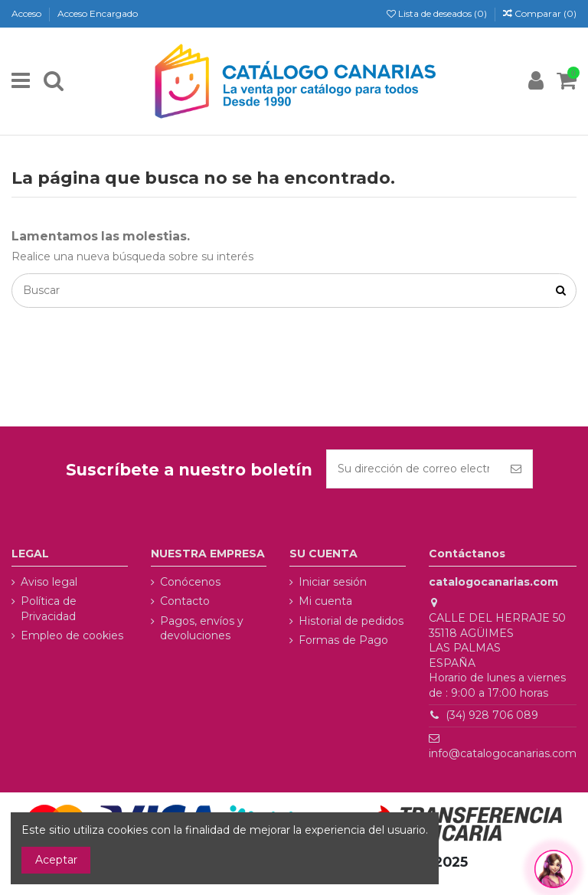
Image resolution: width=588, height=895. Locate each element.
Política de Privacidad (49, 609)
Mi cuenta (325, 601)
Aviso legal (49, 582)
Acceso (28, 13)
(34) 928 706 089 (492, 715)
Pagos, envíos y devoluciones (202, 629)
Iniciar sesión (333, 582)
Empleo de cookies (72, 635)
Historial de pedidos (351, 621)
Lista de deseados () (438, 13)
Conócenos (190, 582)
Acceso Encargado (98, 13)
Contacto (185, 601)
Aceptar (56, 860)
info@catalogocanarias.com (503, 753)
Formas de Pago (343, 640)
